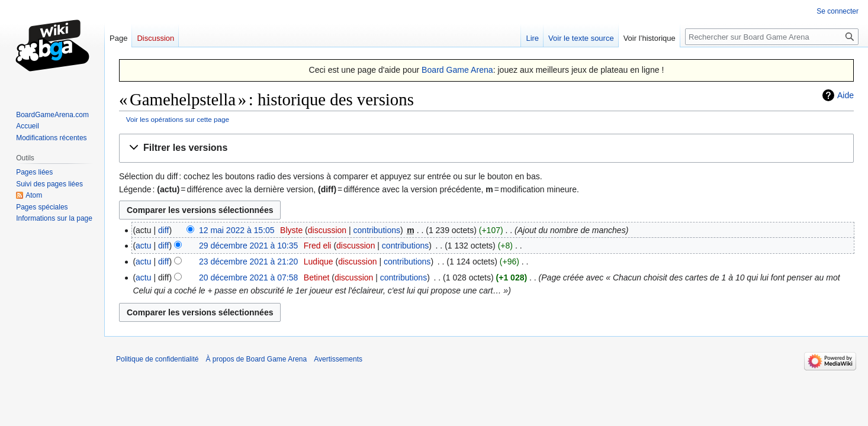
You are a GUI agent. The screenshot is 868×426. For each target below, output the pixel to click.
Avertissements (338, 359)
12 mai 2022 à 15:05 (237, 230)
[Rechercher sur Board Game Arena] (772, 37)
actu (143, 246)
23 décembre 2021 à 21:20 (248, 262)
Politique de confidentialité (157, 359)
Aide (846, 95)
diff (163, 230)
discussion (327, 230)
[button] (486, 148)
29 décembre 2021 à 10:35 (248, 246)
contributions (377, 230)
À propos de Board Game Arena (256, 359)
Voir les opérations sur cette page (178, 119)
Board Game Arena (457, 70)
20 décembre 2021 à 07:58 (248, 277)
